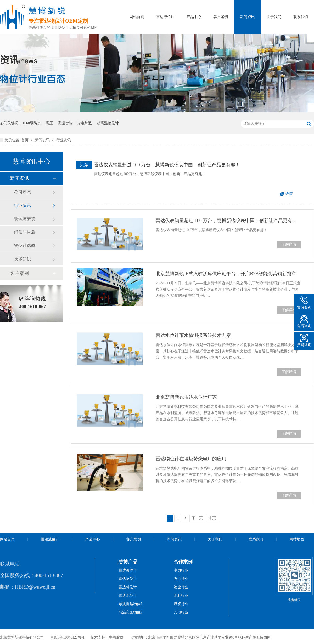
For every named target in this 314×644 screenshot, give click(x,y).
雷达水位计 (128, 595)
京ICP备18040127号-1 (67, 637)
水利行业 (181, 595)
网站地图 (297, 539)
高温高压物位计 (131, 612)
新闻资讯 (247, 17)
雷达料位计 (128, 587)
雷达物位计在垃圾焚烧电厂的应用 (191, 459)
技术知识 (23, 259)
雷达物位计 (128, 579)
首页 (25, 140)
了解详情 (289, 244)
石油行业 (181, 579)
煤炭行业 (181, 604)
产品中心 (194, 17)
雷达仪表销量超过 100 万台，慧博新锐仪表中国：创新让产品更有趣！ (167, 165)
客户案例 (221, 17)
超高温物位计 (108, 123)
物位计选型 (25, 245)
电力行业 (181, 570)
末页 (212, 518)
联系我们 (301, 17)
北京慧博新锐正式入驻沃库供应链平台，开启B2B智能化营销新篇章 (226, 274)
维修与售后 (25, 232)
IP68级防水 (32, 123)
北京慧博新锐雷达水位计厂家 (186, 397)
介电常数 (85, 123)
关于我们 (274, 17)
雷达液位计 (165, 17)
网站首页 (137, 17)
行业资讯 (64, 140)
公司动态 (23, 192)
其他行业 (181, 612)
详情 (289, 194)
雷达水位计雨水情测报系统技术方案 (193, 335)
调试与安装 (25, 219)
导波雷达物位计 (131, 604)
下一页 (197, 518)
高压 (49, 123)
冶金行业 (181, 587)
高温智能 (65, 123)
